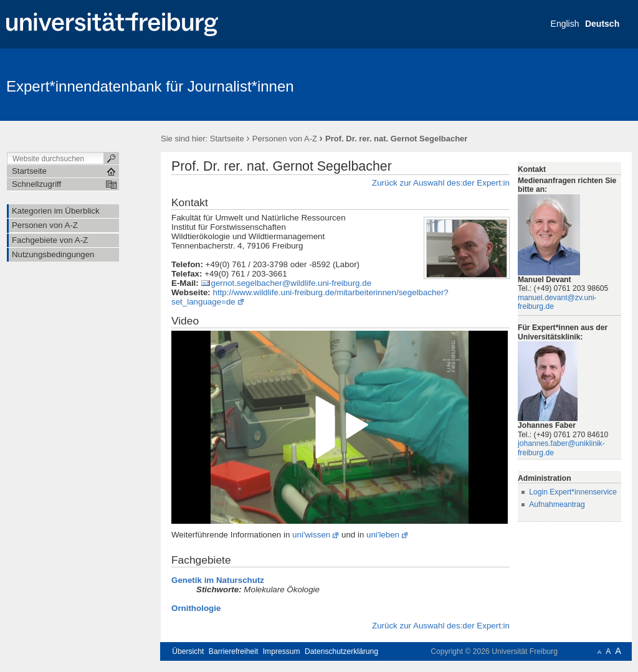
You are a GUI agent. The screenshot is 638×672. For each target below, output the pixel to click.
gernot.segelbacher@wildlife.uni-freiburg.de (291, 283)
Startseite (227, 139)
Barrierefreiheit (234, 651)
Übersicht (188, 651)
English (565, 24)
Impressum (282, 651)
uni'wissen (311, 535)
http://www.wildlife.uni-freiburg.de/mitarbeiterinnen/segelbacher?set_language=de (310, 297)
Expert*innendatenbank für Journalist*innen (150, 86)
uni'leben (383, 535)
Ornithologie (196, 608)
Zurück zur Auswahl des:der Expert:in (441, 183)
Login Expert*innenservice (573, 492)
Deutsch (602, 24)
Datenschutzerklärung (341, 651)
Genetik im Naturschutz (218, 580)
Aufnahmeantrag (557, 504)
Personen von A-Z (285, 139)
